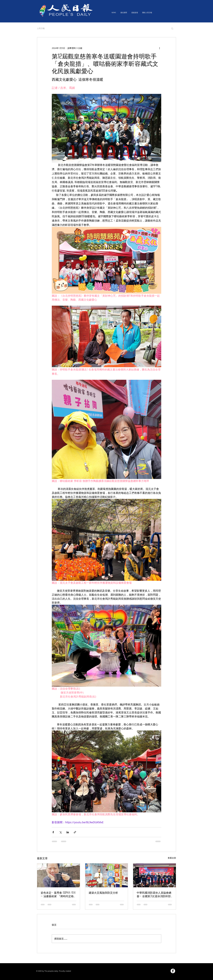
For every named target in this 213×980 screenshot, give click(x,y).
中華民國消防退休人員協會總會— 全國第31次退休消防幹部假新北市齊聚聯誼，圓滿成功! (154, 895)
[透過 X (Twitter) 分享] (60, 832)
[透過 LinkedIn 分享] (68, 832)
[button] (172, 28)
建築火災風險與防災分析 (103, 893)
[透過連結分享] (75, 832)
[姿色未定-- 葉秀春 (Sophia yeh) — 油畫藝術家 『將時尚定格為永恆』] (59, 875)
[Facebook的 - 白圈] (173, 971)
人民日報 (41, 28)
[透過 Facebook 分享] (53, 832)
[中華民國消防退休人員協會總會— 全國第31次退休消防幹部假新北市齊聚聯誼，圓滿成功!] (154, 875)
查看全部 (172, 858)
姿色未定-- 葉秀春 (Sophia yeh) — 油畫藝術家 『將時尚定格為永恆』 (58, 895)
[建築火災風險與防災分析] (107, 875)
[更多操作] (159, 48)
